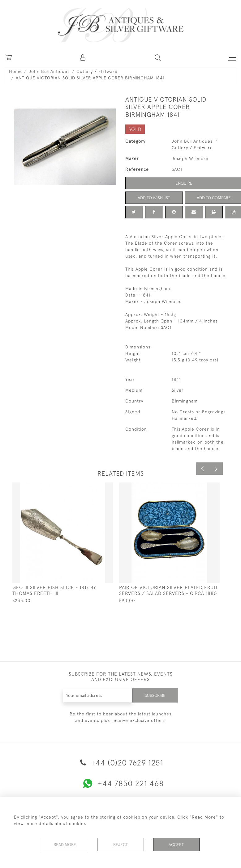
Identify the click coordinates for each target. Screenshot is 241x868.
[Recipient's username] (97, 695)
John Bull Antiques (49, 71)
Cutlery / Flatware (97, 71)
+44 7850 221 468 (121, 783)
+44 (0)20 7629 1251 (121, 763)
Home (15, 71)
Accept (176, 845)
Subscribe (155, 695)
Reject (121, 845)
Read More (65, 845)
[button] (83, 57)
